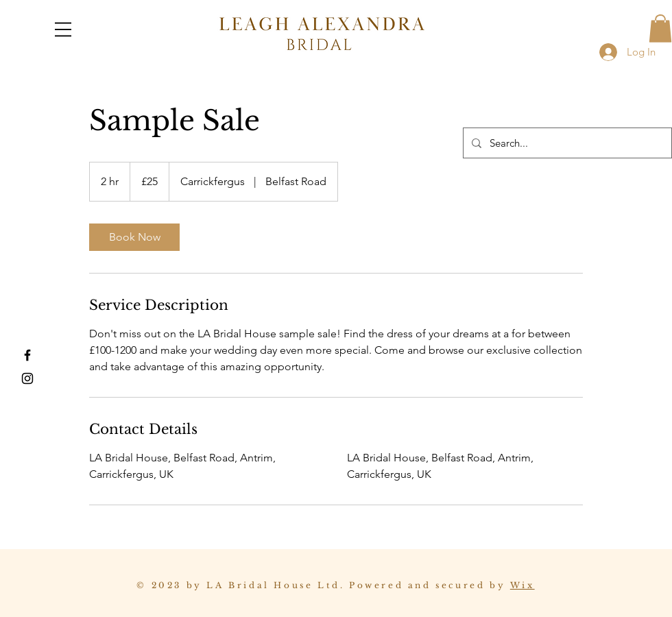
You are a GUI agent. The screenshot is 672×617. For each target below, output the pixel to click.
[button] (63, 29)
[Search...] (566, 143)
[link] (134, 237)
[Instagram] (27, 378)
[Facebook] (27, 355)
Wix (523, 585)
